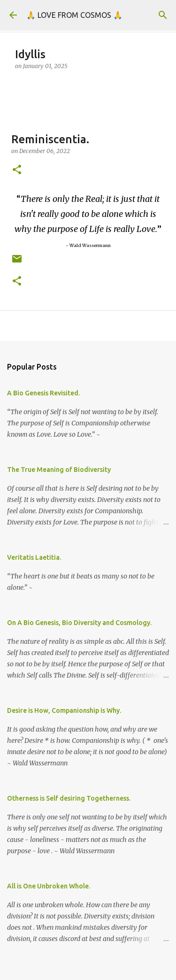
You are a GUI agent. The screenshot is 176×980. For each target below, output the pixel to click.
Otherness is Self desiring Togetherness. (69, 798)
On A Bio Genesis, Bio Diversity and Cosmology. (79, 623)
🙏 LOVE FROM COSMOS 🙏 (74, 15)
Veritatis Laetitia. (34, 557)
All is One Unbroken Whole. (49, 886)
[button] (17, 170)
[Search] (163, 15)
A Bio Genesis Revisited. (43, 393)
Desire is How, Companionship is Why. (64, 710)
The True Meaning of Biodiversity (59, 470)
